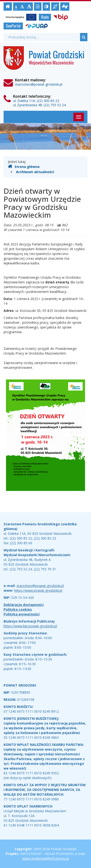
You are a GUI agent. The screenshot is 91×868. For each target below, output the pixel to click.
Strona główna (24, 166)
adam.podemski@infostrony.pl (45, 858)
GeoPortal (13, 26)
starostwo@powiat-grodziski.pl (39, 84)
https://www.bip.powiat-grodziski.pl (30, 626)
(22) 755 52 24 (55, 105)
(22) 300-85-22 (48, 101)
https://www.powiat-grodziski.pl (38, 590)
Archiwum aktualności (35, 172)
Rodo (45, 17)
